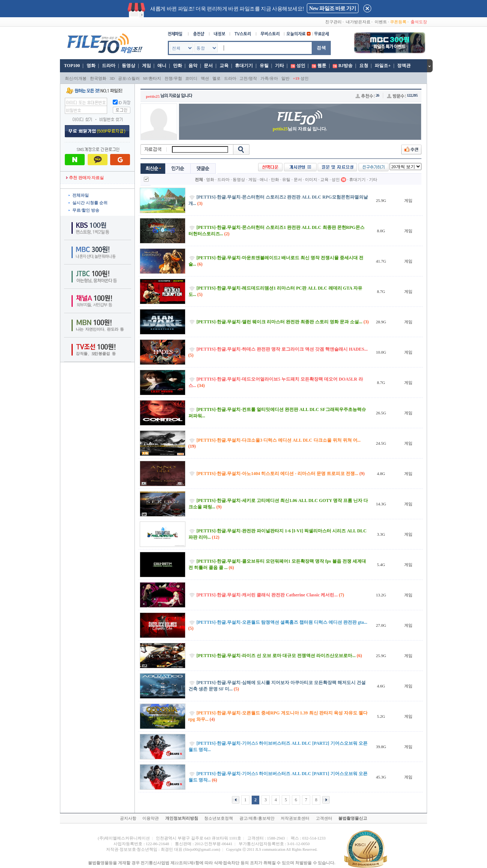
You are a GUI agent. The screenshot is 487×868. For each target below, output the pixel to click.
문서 (208, 66)
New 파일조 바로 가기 (332, 8)
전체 (199, 179)
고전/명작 (248, 78)
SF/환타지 (152, 78)
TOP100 (71, 66)
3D (112, 78)
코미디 (191, 78)
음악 (193, 66)
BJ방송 (345, 66)
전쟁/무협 (173, 78)
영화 (91, 66)
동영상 (128, 66)
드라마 (109, 66)
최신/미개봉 (76, 78)
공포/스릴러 (129, 78)
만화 (178, 66)
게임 (146, 66)
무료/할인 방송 (86, 210)
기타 (279, 66)
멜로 (217, 78)
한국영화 (98, 78)
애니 (162, 66)
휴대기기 (244, 66)
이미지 (311, 179)
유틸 (264, 66)
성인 (301, 66)
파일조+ (383, 66)
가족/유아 (269, 78)
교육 (224, 66)
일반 (285, 78)
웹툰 (322, 66)
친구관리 (333, 22)
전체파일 (81, 195)
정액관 (404, 66)
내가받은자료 (358, 22)
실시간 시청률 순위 (90, 203)
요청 (364, 66)
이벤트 (381, 22)
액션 (205, 78)
